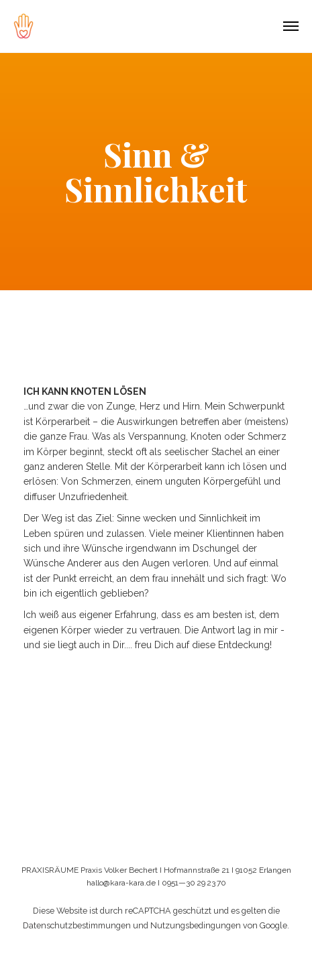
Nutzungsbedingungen (196, 925)
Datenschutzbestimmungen (77, 925)
